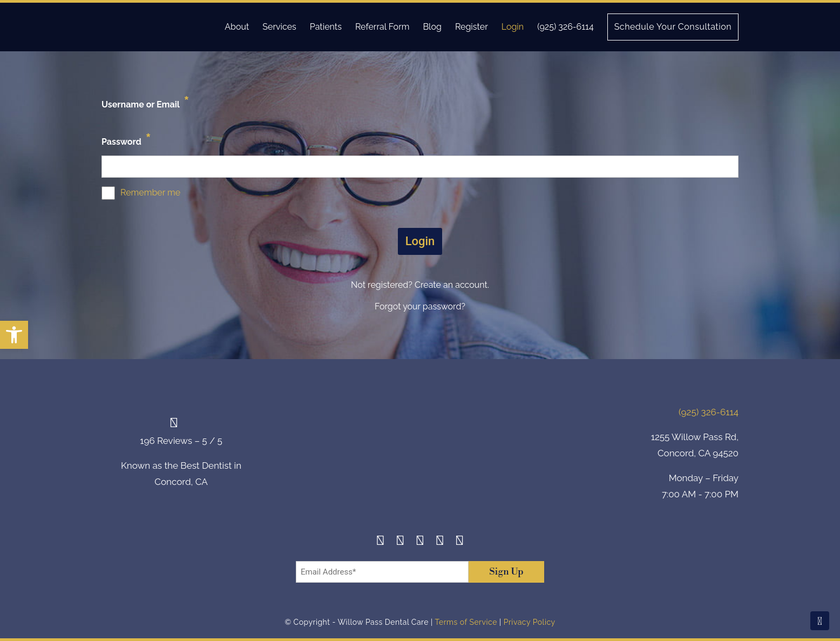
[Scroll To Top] (820, 621)
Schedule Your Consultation (673, 27)
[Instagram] (400, 542)
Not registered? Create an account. (420, 285)
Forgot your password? (420, 306)
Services (279, 27)
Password (126, 139)
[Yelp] (440, 542)
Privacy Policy (530, 622)
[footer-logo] (420, 455)
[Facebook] (380, 542)
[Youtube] (460, 542)
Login (513, 27)
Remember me (150, 193)
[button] (14, 335)
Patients (326, 27)
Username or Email (145, 102)
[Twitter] (420, 542)
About (237, 27)
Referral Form (382, 27)
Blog (432, 27)
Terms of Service (466, 622)
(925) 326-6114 (565, 27)
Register (472, 27)
